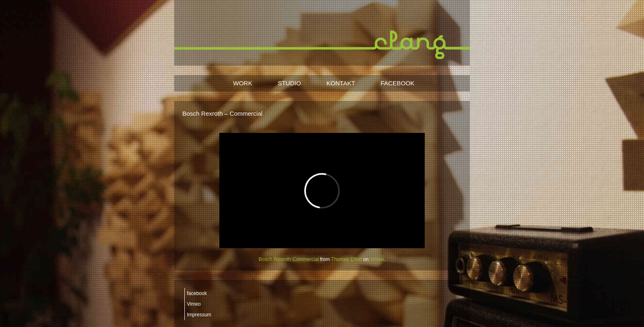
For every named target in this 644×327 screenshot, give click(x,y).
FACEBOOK (398, 83)
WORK (243, 83)
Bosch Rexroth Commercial (289, 259)
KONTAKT (341, 83)
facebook (197, 293)
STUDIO (289, 83)
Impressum (199, 315)
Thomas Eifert (346, 259)
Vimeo (377, 259)
